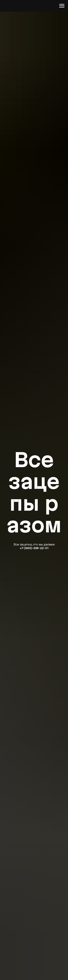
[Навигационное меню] (62, 6)
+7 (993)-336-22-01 (34, 548)
